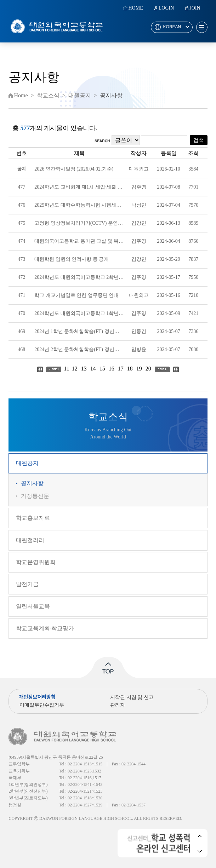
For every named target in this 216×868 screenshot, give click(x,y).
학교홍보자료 (33, 518)
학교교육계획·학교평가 (45, 628)
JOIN (195, 8)
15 (102, 369)
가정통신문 (35, 496)
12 (75, 369)
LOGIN (166, 8)
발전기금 (27, 584)
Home (21, 96)
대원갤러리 (30, 540)
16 (112, 369)
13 (84, 369)
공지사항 (32, 483)
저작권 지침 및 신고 (132, 697)
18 (130, 369)
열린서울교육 (33, 606)
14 (93, 369)
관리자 (118, 705)
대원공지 (27, 463)
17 (121, 369)
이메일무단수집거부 (42, 705)
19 (139, 369)
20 (148, 369)
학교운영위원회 (36, 562)
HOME (135, 8)
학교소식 (48, 96)
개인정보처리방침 (37, 697)
